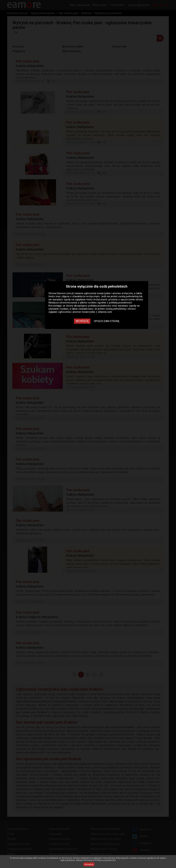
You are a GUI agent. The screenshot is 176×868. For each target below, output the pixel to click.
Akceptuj (89, 864)
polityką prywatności (120, 303)
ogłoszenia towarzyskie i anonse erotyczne (108, 293)
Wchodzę (82, 321)
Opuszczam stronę (107, 321)
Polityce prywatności (105, 860)
